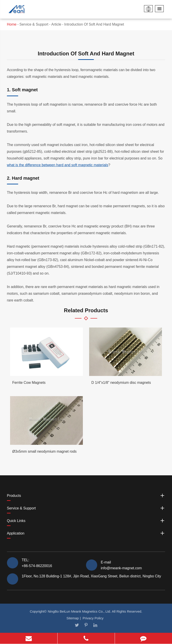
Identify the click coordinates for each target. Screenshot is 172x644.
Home (12, 24)
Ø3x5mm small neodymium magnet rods (44, 451)
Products (86, 496)
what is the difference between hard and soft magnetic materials (58, 165)
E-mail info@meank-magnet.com (121, 565)
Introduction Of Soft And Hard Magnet (94, 24)
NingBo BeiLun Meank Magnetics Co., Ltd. (79, 611)
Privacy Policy (93, 618)
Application (86, 533)
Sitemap (73, 618)
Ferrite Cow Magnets (29, 383)
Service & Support (34, 24)
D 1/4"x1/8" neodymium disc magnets (121, 383)
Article (56, 24)
